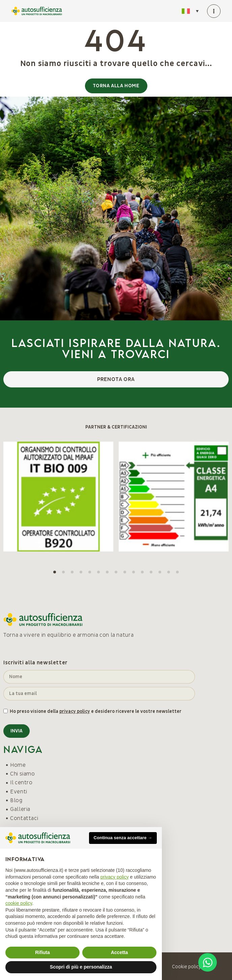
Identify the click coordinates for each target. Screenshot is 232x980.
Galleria (20, 809)
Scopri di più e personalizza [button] (81, 967)
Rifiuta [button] (42, 952)
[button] (55, 572)
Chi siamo (23, 774)
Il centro (21, 783)
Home (18, 765)
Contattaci (24, 818)
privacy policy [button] (115, 877)
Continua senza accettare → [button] (123, 838)
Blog (16, 800)
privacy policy (75, 711)
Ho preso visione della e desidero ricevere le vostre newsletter (96, 711)
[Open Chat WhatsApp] (208, 962)
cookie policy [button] (19, 903)
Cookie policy (186, 967)
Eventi (19, 792)
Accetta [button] (120, 952)
